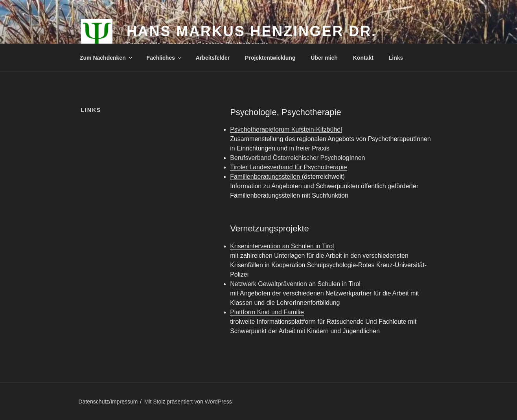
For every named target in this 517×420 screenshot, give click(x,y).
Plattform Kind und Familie (267, 312)
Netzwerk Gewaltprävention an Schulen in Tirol (296, 284)
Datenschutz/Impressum (108, 402)
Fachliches (165, 58)
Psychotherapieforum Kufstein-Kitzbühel (286, 129)
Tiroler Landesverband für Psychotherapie (288, 167)
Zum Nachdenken (107, 58)
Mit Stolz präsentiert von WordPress (188, 402)
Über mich (324, 58)
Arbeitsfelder (213, 58)
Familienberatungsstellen (266, 177)
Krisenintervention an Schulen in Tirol (282, 246)
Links (396, 58)
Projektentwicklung (270, 58)
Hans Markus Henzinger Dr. (252, 31)
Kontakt (363, 58)
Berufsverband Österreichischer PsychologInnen (297, 158)
